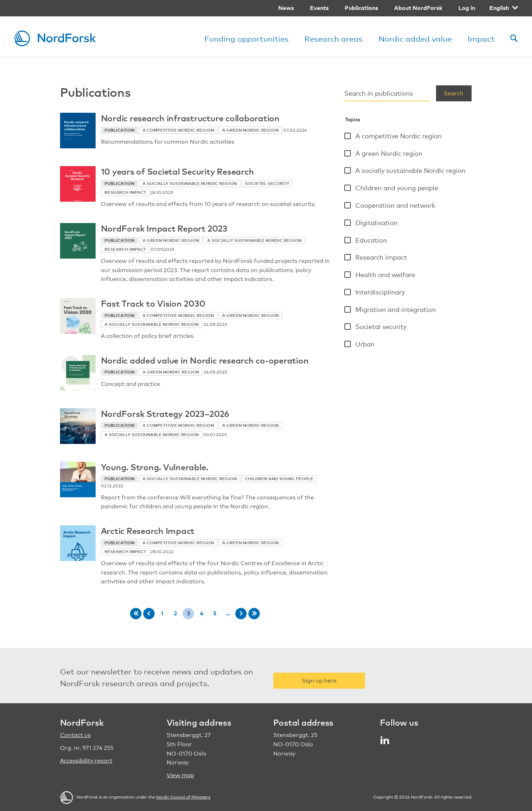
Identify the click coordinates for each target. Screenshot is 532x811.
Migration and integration (396, 309)
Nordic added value (415, 39)
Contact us (75, 735)
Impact (481, 39)
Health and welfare (385, 275)
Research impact (381, 257)
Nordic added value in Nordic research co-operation (205, 360)
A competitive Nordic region (399, 136)
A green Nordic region (389, 153)
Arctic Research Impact (148, 530)
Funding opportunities (246, 39)
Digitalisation (377, 223)
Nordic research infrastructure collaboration (190, 118)
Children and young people (397, 188)
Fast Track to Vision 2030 (153, 303)
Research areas (334, 39)
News (286, 8)
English (499, 8)
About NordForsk (418, 8)
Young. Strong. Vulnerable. (155, 467)
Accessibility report (86, 761)
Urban (365, 344)
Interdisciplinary (380, 292)
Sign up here (319, 681)
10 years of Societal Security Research (178, 171)
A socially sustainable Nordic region (410, 170)
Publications (361, 8)
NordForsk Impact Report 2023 (164, 228)
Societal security (381, 327)
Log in (467, 8)
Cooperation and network (395, 205)
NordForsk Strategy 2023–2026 (165, 413)
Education (371, 240)
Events (319, 8)
